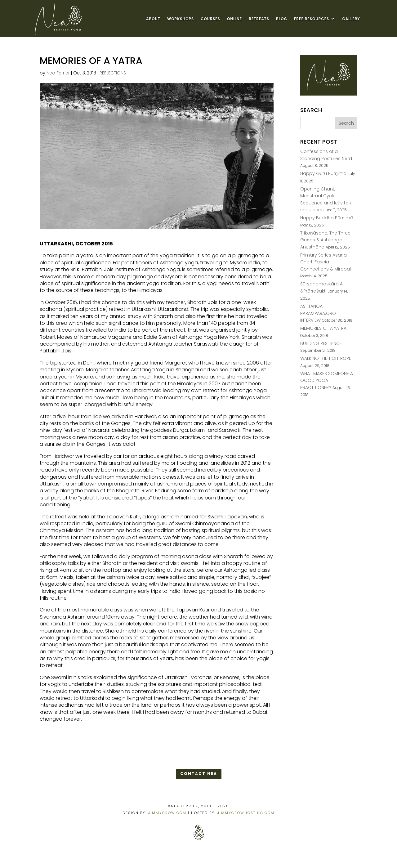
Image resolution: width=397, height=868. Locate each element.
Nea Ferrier (58, 73)
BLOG (282, 19)
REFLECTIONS (113, 73)
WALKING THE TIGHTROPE (326, 358)
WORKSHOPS (181, 19)
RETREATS (259, 19)
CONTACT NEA (199, 774)
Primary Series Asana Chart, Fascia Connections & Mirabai (326, 262)
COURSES (210, 19)
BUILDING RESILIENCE (321, 343)
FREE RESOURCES (312, 19)
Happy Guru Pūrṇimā (323, 173)
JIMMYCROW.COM (167, 813)
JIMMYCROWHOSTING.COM (246, 813)
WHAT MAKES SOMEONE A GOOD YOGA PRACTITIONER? (327, 380)
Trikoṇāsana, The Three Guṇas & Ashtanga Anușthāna (325, 240)
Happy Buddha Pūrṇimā (327, 218)
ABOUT (153, 19)
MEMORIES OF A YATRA (323, 328)
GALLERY (351, 19)
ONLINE (234, 19)
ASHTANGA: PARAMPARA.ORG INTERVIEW (318, 313)
